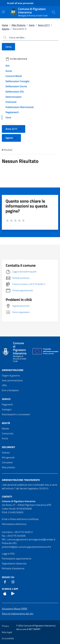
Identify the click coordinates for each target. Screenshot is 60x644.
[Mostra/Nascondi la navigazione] (3, 12)
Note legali (7, 632)
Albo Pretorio (18, 25)
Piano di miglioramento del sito (18, 613)
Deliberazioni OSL (15, 92)
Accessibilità (8, 638)
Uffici (4, 385)
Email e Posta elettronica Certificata (20, 519)
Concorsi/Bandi (14, 76)
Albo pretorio (8, 467)
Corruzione (7, 462)
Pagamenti (7, 404)
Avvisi (9, 71)
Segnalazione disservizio (14, 563)
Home (5, 25)
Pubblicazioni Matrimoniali (20, 107)
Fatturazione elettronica (14, 524)
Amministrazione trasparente (21, 480)
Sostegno (7, 409)
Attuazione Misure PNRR (15, 609)
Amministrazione (13, 370)
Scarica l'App (10, 589)
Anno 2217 (44, 25)
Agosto (6, 29)
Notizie (5, 428)
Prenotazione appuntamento (17, 558)
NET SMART (35, 629)
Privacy (5, 626)
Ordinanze (11, 102)
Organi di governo (11, 375)
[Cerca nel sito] (54, 12)
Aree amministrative (12, 380)
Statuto (6, 452)
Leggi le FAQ (8, 554)
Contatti (7, 497)
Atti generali (8, 457)
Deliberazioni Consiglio (17, 81)
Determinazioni (14, 97)
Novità (6, 423)
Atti (8, 66)
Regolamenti (12, 112)
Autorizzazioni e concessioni (16, 414)
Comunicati (8, 433)
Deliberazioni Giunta (16, 86)
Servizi (6, 399)
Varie (32, 25)
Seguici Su (8, 577)
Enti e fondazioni (10, 390)
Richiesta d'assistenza (13, 568)
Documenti (8, 447)
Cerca (8, 47)
